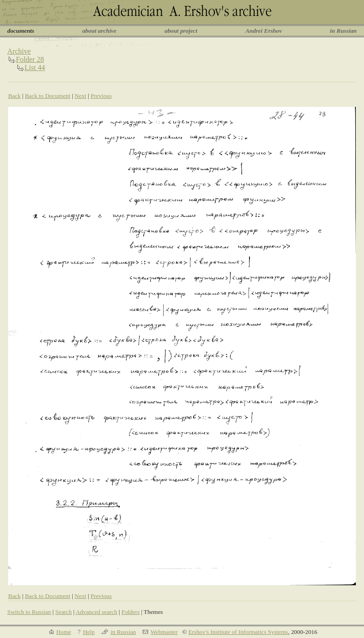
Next (80, 96)
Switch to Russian (29, 612)
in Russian (343, 31)
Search (64, 612)
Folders (130, 612)
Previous (101, 96)
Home (64, 632)
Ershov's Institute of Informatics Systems (238, 632)
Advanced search (96, 612)
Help (89, 632)
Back (14, 96)
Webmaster (164, 632)
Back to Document (48, 96)
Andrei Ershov (264, 31)
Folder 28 (30, 59)
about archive (99, 31)
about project (181, 31)
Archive (19, 51)
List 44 (35, 68)
